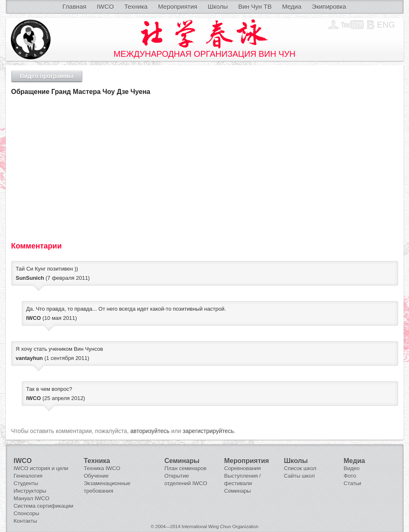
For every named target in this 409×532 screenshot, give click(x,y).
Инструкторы (30, 491)
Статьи (353, 483)
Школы (218, 6)
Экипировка (329, 6)
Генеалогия (28, 476)
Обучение (96, 476)
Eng (386, 25)
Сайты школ (300, 476)
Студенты (26, 483)
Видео (352, 468)
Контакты (25, 521)
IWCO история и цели (41, 468)
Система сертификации (44, 506)
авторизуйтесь (150, 431)
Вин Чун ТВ (255, 6)
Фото (350, 476)
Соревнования (243, 468)
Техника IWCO (102, 468)
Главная (75, 6)
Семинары (238, 491)
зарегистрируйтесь (208, 431)
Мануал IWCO (32, 498)
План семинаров (186, 468)
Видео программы (47, 76)
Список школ (300, 468)
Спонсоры (27, 513)
